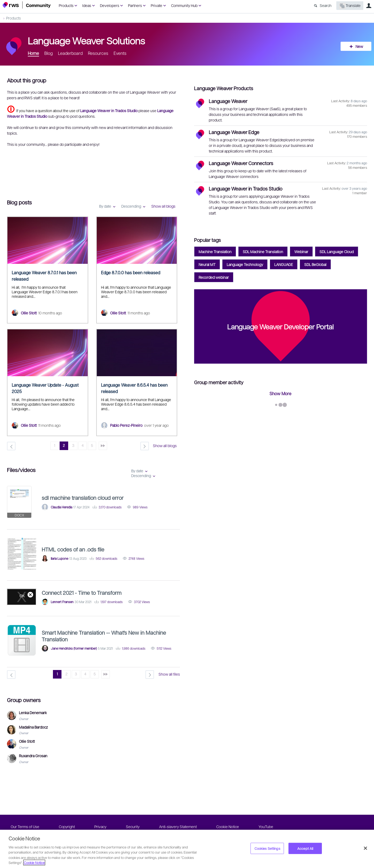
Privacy (100, 827)
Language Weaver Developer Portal (280, 326)
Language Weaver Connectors (241, 163)
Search (326, 5)
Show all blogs (163, 206)
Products (66, 5)
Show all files (169, 674)
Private (157, 5)
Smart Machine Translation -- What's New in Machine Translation (104, 636)
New (359, 46)
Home (33, 53)
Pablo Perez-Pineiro (126, 425)
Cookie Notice (228, 827)
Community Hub (184, 5)
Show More (280, 393)
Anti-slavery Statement (178, 827)
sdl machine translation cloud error (83, 498)
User (369, 6)
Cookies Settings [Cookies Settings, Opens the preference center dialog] (267, 848)
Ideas (87, 5)
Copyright (67, 827)
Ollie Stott (29, 313)
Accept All (305, 848)
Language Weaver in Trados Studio (246, 189)
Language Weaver (228, 101)
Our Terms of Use (25, 827)
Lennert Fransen (62, 602)
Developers (110, 5)
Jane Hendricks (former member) (74, 648)
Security (133, 827)
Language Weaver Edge (234, 132)
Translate (350, 6)
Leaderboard (70, 53)
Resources (98, 53)
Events (120, 53)
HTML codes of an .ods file (73, 549)
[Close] (365, 848)
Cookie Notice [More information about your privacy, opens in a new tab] (34, 863)
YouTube (266, 827)
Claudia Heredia (61, 507)
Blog (49, 53)
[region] (187, 849)
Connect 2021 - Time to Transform (82, 593)
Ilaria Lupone (59, 558)
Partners (135, 5)
